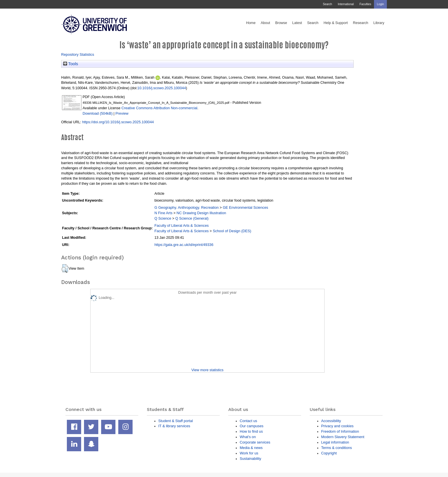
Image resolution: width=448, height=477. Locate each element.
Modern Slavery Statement (343, 437)
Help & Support (336, 23)
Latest (297, 23)
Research (361, 23)
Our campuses (252, 426)
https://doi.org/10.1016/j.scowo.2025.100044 (118, 122)
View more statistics (207, 370)
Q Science (163, 218)
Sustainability (250, 459)
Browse (281, 23)
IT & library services (174, 426)
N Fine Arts (163, 213)
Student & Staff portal (176, 421)
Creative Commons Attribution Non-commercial (159, 108)
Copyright (329, 453)
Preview (122, 113)
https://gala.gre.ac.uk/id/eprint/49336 (184, 245)
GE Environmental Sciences (246, 207)
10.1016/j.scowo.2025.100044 (162, 88)
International (346, 4)
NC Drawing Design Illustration (201, 213)
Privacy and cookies (337, 426)
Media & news (251, 448)
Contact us (248, 421)
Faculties (365, 4)
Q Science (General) (192, 218)
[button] (65, 269)
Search (327, 4)
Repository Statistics (78, 54)
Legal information (335, 442)
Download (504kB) (98, 113)
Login (380, 4)
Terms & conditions (337, 448)
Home (251, 23)
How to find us (251, 431)
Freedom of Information (340, 431)
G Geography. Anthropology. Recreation (186, 207)
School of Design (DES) (232, 231)
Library (379, 23)
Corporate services (255, 442)
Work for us (249, 453)
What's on (248, 437)
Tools (71, 64)
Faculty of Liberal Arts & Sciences (181, 225)
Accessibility (331, 421)
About (265, 23)
